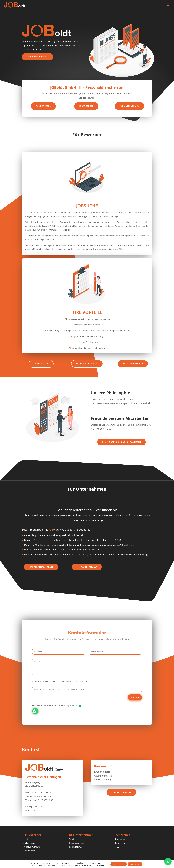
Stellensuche (41, 364)
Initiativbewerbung (87, 364)
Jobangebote (86, 106)
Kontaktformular (133, 364)
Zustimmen (119, 864)
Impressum (120, 843)
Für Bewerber (43, 106)
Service (27, 839)
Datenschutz (121, 839)
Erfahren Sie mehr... (38, 57)
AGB (117, 847)
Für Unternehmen (129, 106)
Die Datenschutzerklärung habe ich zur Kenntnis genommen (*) (60, 681)
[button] (168, 861)
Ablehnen (135, 864)
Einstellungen (42, 865)
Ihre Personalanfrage (41, 567)
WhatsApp (77, 705)
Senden (135, 697)
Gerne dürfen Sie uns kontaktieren (121, 442)
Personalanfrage (77, 843)
